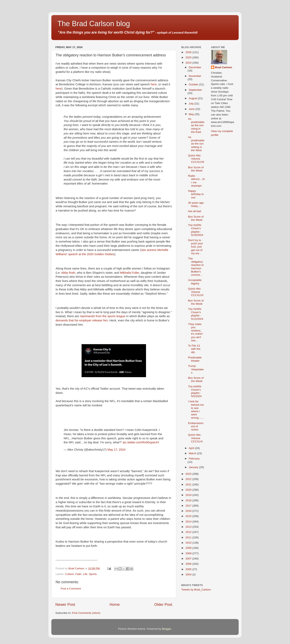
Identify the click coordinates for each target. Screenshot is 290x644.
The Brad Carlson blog (94, 24)
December (195, 67)
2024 (189, 63)
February (194, 459)
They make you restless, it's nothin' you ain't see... (196, 332)
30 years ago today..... (196, 204)
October (194, 84)
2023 (189, 474)
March (193, 453)
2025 (189, 57)
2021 (189, 485)
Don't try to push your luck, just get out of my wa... (196, 247)
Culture (69, 574)
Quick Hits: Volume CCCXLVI (195, 438)
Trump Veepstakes (196, 369)
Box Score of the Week (196, 169)
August (193, 98)
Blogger (167, 629)
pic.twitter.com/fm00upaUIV (141, 442)
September (195, 90)
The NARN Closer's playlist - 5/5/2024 (195, 391)
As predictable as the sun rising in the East (196, 125)
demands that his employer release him (82, 320)
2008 (189, 553)
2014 (189, 522)
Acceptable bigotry (195, 282)
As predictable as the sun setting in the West (196, 144)
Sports (93, 574)
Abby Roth (68, 273)
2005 (189, 569)
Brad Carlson (224, 67)
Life (85, 574)
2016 (189, 511)
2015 (189, 516)
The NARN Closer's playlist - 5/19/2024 (196, 230)
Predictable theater (195, 359)
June (192, 109)
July (192, 104)
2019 (189, 495)
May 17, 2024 (116, 450)
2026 (189, 52)
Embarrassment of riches (196, 426)
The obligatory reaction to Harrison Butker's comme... (196, 267)
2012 (189, 532)
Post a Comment (71, 589)
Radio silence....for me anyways (196, 181)
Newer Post (65, 604)
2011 (189, 537)
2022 (189, 479)
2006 (189, 564)
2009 (189, 548)
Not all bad (195, 211)
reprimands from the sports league (103, 316)
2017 (189, 506)
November (195, 76)
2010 (189, 543)
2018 (189, 500)
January (194, 467)
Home (115, 604)
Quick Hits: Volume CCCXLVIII (196, 159)
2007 (189, 559)
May (192, 114)
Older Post (163, 604)
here (154, 84)
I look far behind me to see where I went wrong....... (196, 410)
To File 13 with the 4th (194, 349)
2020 (189, 490)
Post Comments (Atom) (86, 613)
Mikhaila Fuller (130, 273)
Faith (78, 574)
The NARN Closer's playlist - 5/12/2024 (196, 314)
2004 (189, 574)
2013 (189, 527)
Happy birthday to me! (196, 194)
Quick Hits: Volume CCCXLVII (196, 292)
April (192, 448)
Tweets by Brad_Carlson (196, 590)
